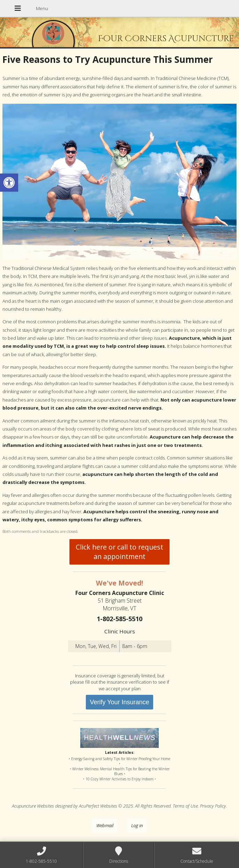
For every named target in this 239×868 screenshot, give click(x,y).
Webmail (105, 825)
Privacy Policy (213, 806)
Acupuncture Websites (33, 806)
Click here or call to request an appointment (119, 552)
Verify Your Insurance (119, 702)
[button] (9, 183)
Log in (137, 825)
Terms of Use (185, 806)
